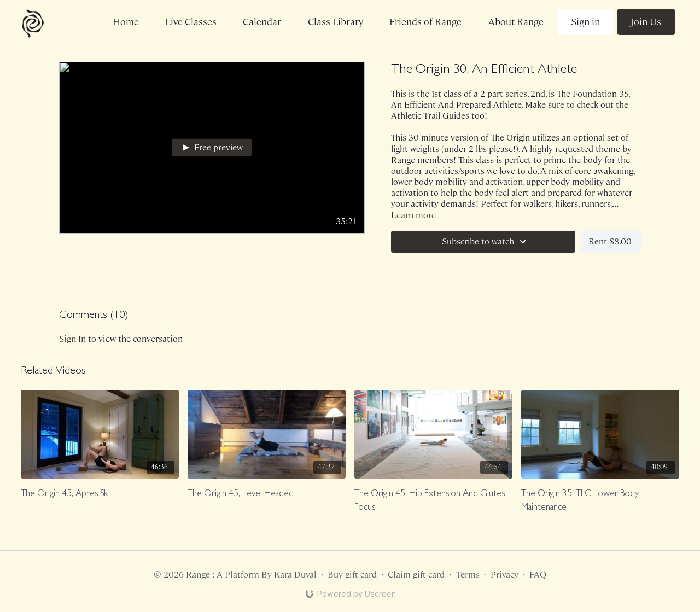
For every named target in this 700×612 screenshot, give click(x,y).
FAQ (538, 575)
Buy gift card (352, 575)
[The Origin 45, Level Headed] (267, 494)
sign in (72, 339)
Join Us (646, 22)
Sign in (585, 22)
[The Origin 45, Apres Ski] (100, 494)
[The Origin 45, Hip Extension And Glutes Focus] (433, 501)
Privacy (504, 575)
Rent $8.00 (610, 241)
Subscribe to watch (486, 242)
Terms (468, 575)
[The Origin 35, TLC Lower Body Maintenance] (600, 501)
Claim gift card (416, 575)
